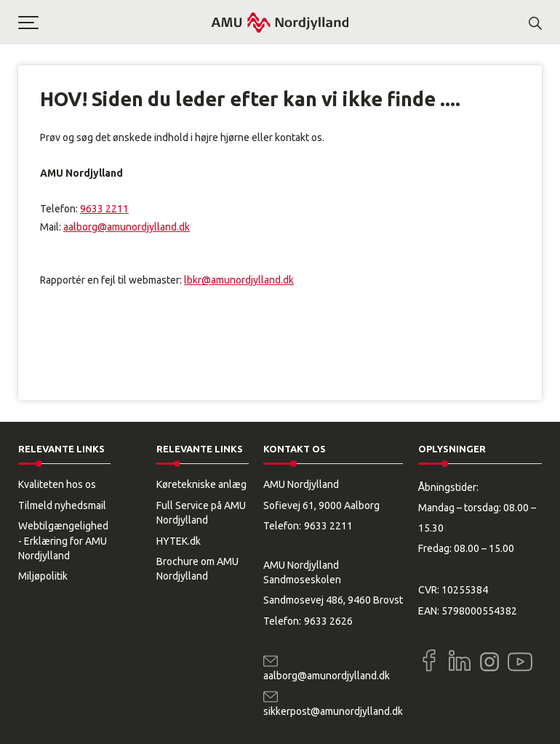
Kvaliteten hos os (57, 484)
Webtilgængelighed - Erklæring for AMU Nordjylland (63, 541)
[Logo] (280, 22)
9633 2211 (104, 209)
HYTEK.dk (179, 541)
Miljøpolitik (43, 576)
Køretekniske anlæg (201, 484)
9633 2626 (328, 621)
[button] (114, 23)
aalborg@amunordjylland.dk (127, 227)
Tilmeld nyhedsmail (62, 505)
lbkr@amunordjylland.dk (239, 280)
